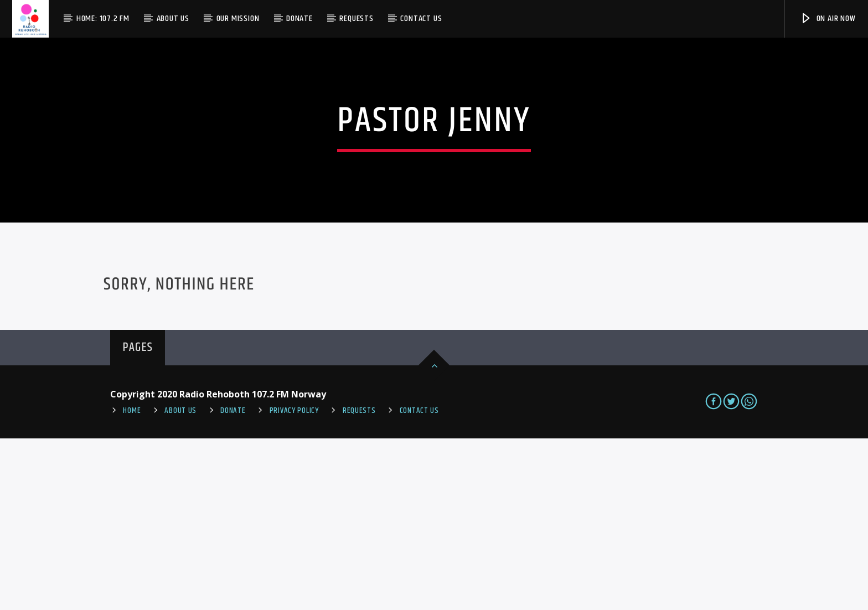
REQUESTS (359, 582)
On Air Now (828, 19)
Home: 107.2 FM (103, 19)
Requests (356, 19)
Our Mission (238, 19)
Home (132, 582)
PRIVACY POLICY (294, 582)
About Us (173, 19)
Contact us (421, 19)
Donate (299, 19)
